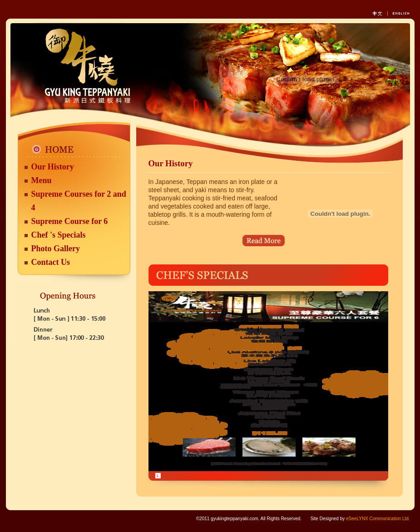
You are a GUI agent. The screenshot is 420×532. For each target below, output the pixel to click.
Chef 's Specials (59, 235)
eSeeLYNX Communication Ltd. (378, 519)
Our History (53, 167)
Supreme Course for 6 (70, 221)
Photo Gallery (56, 249)
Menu (42, 180)
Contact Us (51, 262)
